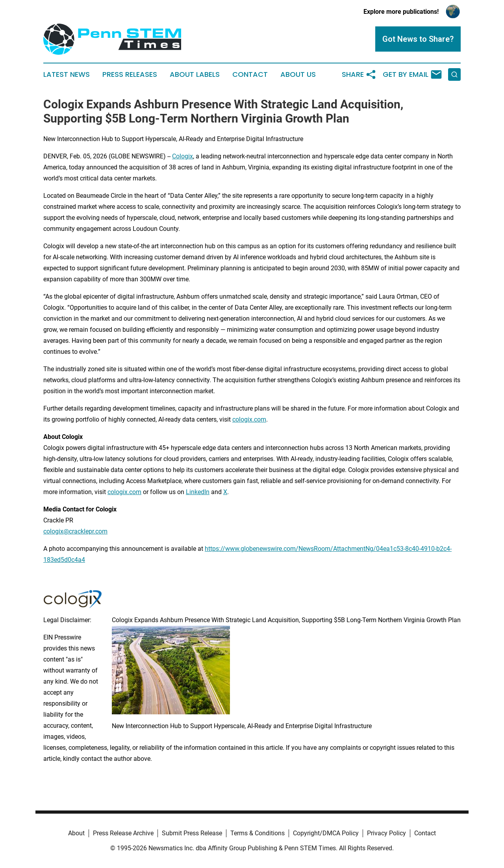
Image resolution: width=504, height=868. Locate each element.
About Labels (195, 74)
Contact (250, 74)
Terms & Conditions (258, 833)
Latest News (67, 74)
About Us (298, 74)
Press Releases (130, 74)
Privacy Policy (386, 833)
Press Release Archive (123, 833)
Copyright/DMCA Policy (326, 833)
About (76, 833)
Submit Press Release (192, 833)
